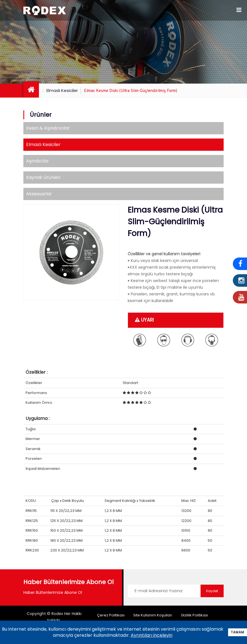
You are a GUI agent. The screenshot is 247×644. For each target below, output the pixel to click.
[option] (71, 252)
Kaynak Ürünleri (43, 177)
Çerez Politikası (111, 615)
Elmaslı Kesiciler (62, 90)
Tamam (238, 632)
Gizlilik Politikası (194, 615)
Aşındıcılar (38, 161)
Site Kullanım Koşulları (153, 615)
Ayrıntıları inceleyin (152, 635)
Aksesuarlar (39, 194)
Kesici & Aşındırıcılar (48, 128)
